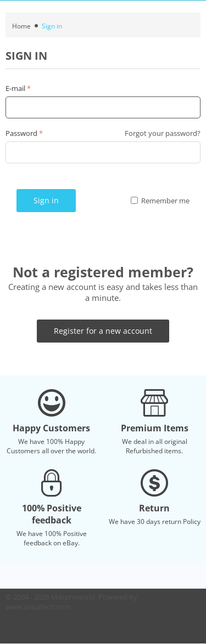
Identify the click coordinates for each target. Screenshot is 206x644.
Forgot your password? (163, 133)
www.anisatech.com (38, 607)
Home (21, 26)
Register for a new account (103, 331)
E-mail (15, 88)
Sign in (46, 200)
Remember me (160, 201)
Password (21, 133)
